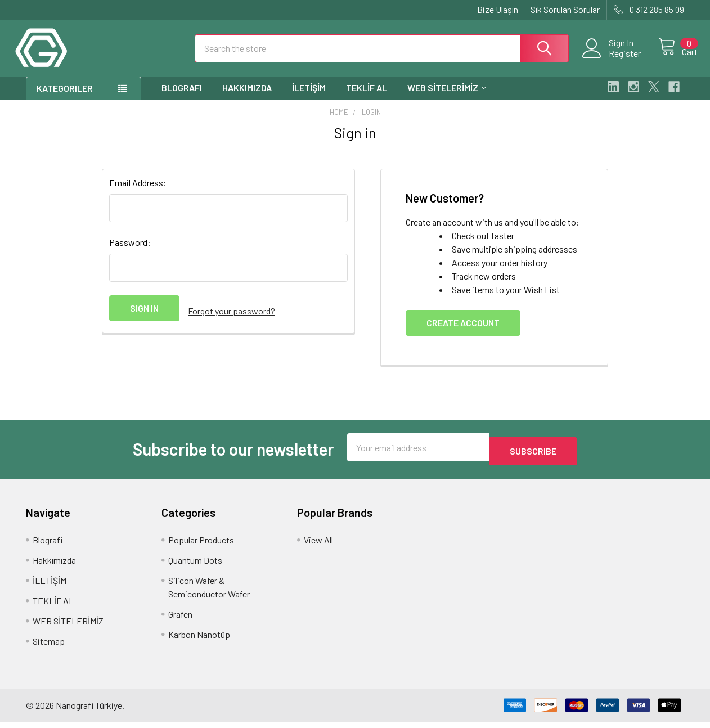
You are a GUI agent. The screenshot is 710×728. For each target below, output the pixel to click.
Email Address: (138, 193)
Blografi (182, 98)
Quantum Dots (195, 566)
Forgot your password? (232, 318)
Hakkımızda (247, 98)
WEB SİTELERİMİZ (447, 98)
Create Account (463, 333)
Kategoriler (65, 98)
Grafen (180, 620)
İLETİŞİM (309, 98)
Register (612, 60)
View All (318, 546)
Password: (130, 252)
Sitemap (49, 647)
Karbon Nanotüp (199, 641)
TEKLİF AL (367, 98)
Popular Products (201, 546)
